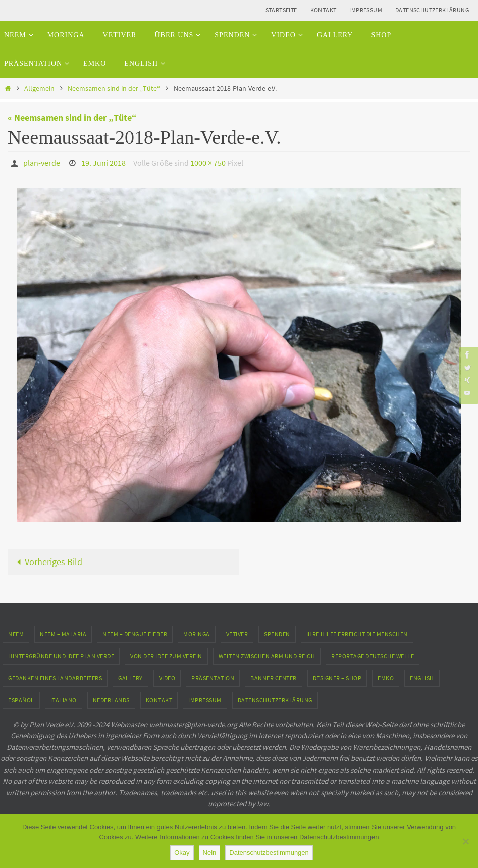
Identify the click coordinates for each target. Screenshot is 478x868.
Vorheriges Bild (47, 561)
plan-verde (42, 163)
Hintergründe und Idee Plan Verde (61, 656)
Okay (182, 853)
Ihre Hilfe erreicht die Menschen (357, 633)
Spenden (277, 633)
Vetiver (237, 633)
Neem (16, 633)
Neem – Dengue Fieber (135, 633)
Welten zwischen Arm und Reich (267, 656)
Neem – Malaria (63, 633)
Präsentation (213, 678)
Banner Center (274, 678)
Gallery (130, 678)
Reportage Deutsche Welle (373, 656)
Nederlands (111, 700)
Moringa (197, 633)
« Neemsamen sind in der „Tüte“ (72, 117)
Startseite (281, 10)
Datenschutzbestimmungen (269, 853)
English (422, 678)
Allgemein (39, 88)
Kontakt (324, 10)
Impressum (366, 10)
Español (21, 700)
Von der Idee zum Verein (166, 656)
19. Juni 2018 (103, 163)
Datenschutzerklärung (432, 10)
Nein (210, 853)
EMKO (386, 678)
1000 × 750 (208, 163)
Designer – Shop (337, 678)
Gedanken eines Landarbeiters (55, 678)
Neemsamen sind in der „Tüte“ (114, 88)
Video (167, 678)
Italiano (64, 700)
